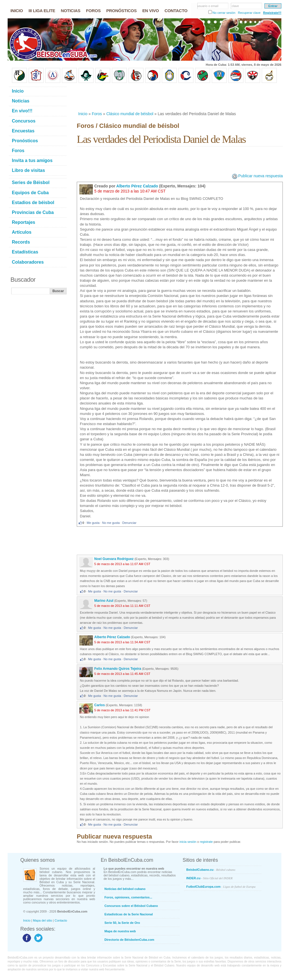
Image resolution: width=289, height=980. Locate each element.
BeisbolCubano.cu (211, 870)
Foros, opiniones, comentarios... (128, 897)
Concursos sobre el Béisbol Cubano (131, 906)
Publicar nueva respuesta (260, 176)
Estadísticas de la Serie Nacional (129, 914)
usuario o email (208, 6)
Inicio (83, 114)
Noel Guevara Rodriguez (114, 559)
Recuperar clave (249, 13)
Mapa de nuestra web (120, 931)
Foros (97, 114)
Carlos (99, 705)
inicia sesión (188, 842)
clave (235, 6)
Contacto (61, 920)
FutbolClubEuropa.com (221, 887)
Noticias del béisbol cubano (125, 889)
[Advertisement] (179, 97)
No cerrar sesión (224, 13)
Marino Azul (104, 601)
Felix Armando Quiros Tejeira (118, 669)
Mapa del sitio (43, 920)
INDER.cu (209, 878)
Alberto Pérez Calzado (137, 186)
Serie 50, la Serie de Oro (122, 923)
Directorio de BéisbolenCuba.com (129, 940)
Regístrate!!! (272, 13)
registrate (206, 842)
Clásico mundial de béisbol (130, 114)
